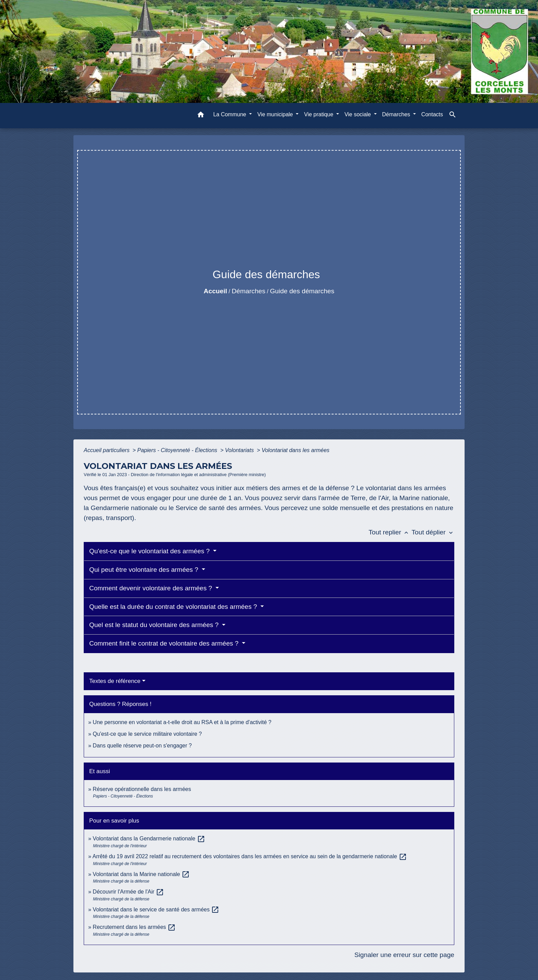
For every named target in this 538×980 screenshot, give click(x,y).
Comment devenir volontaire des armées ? (151, 588)
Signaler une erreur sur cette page (404, 955)
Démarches (248, 291)
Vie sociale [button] (359, 114)
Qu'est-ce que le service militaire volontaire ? (147, 734)
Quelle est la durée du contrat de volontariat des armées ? (174, 607)
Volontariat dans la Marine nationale (141, 874)
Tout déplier (433, 532)
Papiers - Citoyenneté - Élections (178, 450)
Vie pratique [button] (319, 114)
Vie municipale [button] (276, 114)
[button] (201, 116)
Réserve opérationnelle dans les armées (142, 789)
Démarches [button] (397, 114)
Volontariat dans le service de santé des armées (156, 910)
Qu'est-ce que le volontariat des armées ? (150, 551)
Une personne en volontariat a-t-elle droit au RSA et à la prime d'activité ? (182, 722)
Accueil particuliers (107, 450)
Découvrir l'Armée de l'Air (128, 892)
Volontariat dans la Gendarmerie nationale (149, 839)
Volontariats (240, 450)
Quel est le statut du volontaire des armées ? (155, 625)
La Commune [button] (230, 114)
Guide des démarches (302, 291)
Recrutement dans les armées (134, 927)
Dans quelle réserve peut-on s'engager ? (142, 746)
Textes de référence (115, 681)
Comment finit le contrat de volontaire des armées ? (165, 643)
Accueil (215, 291)
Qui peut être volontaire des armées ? (145, 570)
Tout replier (390, 532)
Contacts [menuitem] (432, 114)
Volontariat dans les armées (295, 450)
